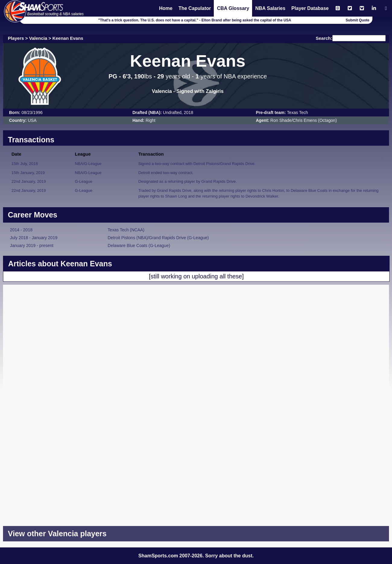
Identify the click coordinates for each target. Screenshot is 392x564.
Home (166, 8)
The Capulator (195, 8)
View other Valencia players (57, 534)
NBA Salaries (270, 8)
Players (16, 38)
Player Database (310, 8)
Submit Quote (357, 20)
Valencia (38, 38)
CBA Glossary (233, 8)
